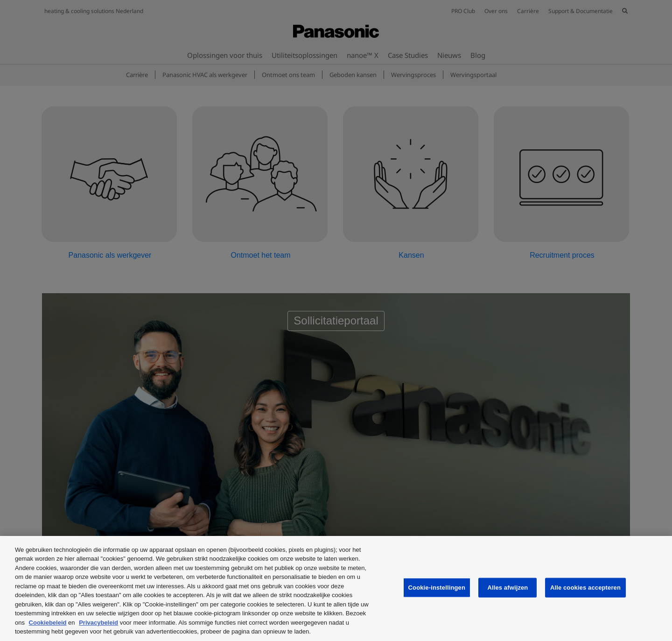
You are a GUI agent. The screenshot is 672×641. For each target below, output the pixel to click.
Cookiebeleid (48, 623)
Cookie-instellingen (437, 588)
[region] (336, 588)
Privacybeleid (98, 623)
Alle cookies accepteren (585, 588)
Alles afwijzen (507, 588)
